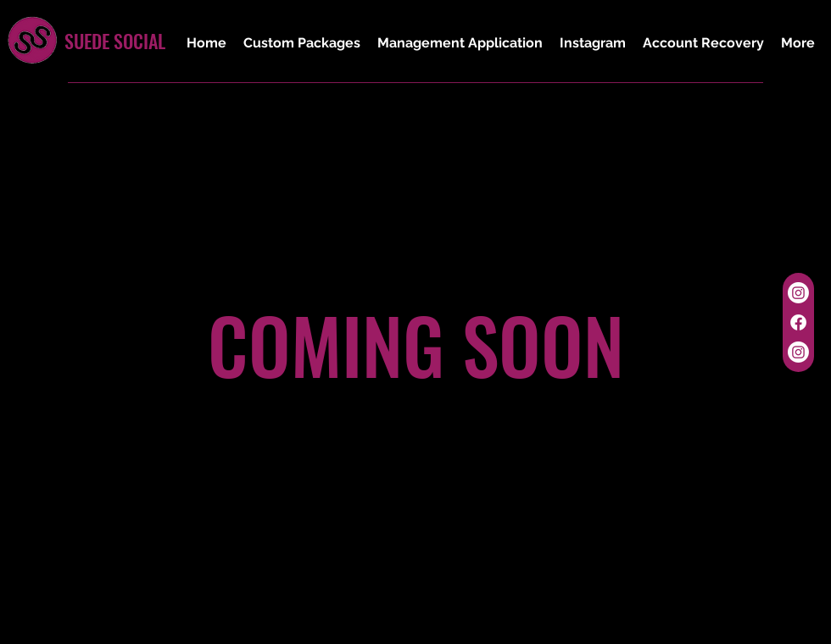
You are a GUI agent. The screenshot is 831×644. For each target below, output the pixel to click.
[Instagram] (798, 293)
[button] (302, 43)
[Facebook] (798, 322)
